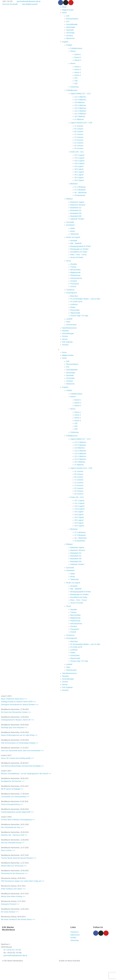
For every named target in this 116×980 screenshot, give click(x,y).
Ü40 (76, 81)
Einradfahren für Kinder (79, 252)
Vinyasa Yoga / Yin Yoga (79, 316)
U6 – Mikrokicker (81, 193)
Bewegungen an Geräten (80, 249)
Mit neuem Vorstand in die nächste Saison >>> (18, 919)
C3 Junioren (79, 140)
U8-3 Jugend (79, 180)
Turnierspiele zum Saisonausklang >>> (15, 797)
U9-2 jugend (79, 169)
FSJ (68, 22)
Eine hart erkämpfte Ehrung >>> (13, 843)
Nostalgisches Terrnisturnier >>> (13, 781)
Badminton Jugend (77, 202)
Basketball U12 (76, 208)
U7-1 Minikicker (80, 187)
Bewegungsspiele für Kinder (81, 246)
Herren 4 (78, 75)
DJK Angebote (67, 342)
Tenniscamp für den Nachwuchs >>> (14, 873)
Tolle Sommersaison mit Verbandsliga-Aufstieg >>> (20, 743)
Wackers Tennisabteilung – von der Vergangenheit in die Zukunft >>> (26, 774)
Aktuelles (74, 264)
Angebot (65, 42)
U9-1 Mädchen (80, 116)
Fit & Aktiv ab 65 (76, 302)
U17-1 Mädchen (80, 97)
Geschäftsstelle (72, 24)
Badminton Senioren (78, 205)
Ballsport (69, 199)
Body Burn (74, 296)
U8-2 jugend (79, 178)
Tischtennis (70, 290)
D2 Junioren (79, 146)
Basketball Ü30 (76, 213)
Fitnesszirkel (75, 310)
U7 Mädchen (79, 119)
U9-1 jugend (79, 166)
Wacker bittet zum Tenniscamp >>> (14, 866)
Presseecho (75, 284)
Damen (73, 51)
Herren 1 (78, 67)
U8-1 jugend (79, 175)
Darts (68, 322)
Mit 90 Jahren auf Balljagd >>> (12, 789)
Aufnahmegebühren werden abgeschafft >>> (17, 812)
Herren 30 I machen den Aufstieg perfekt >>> (17, 758)
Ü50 (76, 84)
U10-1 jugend (79, 161)
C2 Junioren (79, 137)
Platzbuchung (75, 275)
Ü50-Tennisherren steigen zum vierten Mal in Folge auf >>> (23, 881)
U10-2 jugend (79, 163)
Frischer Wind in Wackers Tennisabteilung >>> (18, 820)
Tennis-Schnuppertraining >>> (12, 804)
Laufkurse (74, 304)
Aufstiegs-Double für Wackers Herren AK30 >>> (18, 702)
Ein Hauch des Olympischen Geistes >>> (16, 712)
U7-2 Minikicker (80, 190)
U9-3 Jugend (79, 172)
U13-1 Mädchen (80, 105)
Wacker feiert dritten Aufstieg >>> (13, 896)
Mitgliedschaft (75, 272)
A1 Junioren (79, 126)
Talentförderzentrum (69, 328)
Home (64, 7)
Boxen (73, 231)
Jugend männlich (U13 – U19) (81, 123)
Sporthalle (70, 30)
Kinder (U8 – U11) (77, 152)
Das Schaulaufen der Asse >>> (12, 827)
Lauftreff (69, 319)
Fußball (69, 45)
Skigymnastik (75, 313)
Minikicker (74, 184)
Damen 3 (78, 60)
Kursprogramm (72, 293)
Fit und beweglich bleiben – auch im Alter (85, 299)
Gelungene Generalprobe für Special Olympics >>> (20, 705)
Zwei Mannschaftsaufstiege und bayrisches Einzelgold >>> (22, 766)
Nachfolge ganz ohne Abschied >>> (14, 728)
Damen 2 (78, 57)
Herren (73, 63)
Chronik (73, 287)
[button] (87, 350)
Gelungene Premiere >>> (10, 904)
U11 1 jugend (79, 155)
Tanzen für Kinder (77, 257)
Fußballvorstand (76, 48)
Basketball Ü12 (76, 210)
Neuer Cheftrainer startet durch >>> (14, 699)
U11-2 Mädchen (80, 114)
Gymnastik (70, 222)
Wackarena (70, 38)
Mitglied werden (68, 10)
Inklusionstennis (76, 278)
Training (73, 267)
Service (65, 339)
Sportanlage (71, 27)
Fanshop (65, 345)
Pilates (73, 307)
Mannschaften (76, 270)
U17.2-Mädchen (80, 100)
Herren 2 (78, 70)
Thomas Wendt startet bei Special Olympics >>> (19, 858)
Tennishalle (70, 33)
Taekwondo (75, 234)
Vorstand (70, 36)
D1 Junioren (79, 143)
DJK (68, 16)
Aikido (73, 228)
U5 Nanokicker (80, 195)
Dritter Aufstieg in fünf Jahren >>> (13, 889)
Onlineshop (75, 87)
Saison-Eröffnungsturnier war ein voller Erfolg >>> (19, 735)
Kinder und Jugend (73, 237)
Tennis (69, 261)
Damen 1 (78, 54)
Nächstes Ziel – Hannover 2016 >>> (14, 835)
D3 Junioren (79, 148)
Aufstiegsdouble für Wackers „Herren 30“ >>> (18, 720)
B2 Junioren (79, 132)
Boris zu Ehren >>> (8, 850)
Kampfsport (70, 225)
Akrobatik (74, 241)
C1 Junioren (79, 134)
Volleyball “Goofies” (77, 219)
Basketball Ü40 (76, 216)
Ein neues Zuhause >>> (10, 912)
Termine (65, 336)
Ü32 (76, 78)
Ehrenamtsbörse (72, 19)
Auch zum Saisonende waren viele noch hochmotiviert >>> (22, 751)
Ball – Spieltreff (76, 243)
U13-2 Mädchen (80, 108)
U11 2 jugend (79, 158)
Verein (64, 13)
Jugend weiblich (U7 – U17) (81, 94)
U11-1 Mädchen (80, 111)
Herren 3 (78, 72)
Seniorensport (71, 325)
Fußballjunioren (72, 90)
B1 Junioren (79, 129)
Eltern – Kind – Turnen (79, 255)
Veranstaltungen (68, 333)
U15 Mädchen (80, 102)
